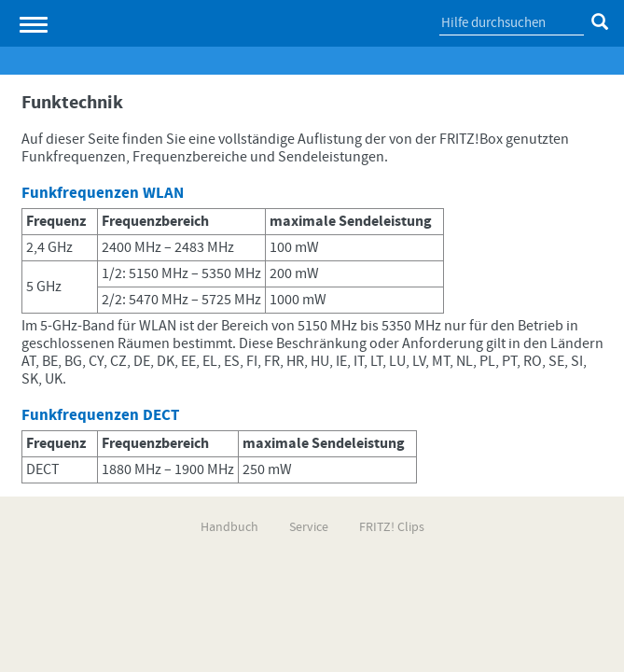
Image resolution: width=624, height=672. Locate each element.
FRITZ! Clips (392, 527)
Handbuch (229, 527)
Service (309, 527)
